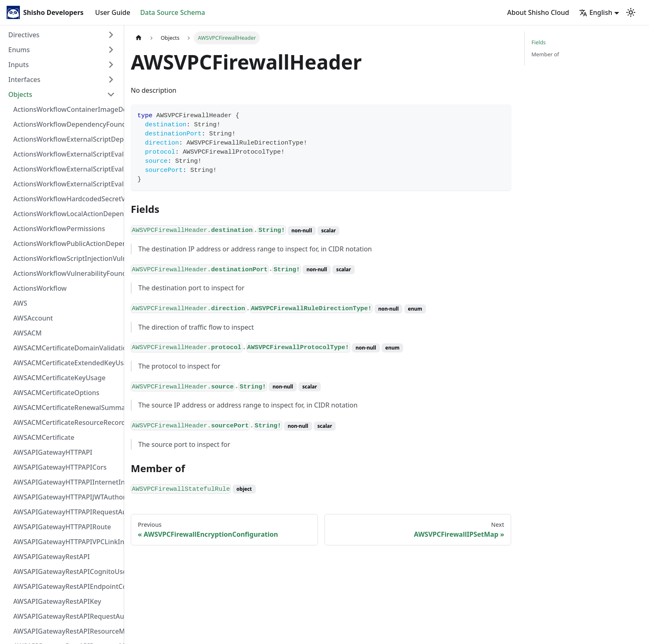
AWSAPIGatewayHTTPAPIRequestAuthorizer (67, 512)
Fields (538, 42)
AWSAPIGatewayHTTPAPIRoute (62, 527)
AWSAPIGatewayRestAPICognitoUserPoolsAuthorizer (67, 572)
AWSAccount (33, 318)
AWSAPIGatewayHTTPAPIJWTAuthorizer (67, 497)
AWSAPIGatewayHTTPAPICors (60, 467)
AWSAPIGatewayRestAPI (52, 557)
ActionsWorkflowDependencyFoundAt (67, 124)
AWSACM (28, 333)
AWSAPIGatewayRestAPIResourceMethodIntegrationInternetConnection (67, 631)
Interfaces (24, 80)
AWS (20, 303)
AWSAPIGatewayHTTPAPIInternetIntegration (67, 482)
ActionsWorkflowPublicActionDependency (67, 244)
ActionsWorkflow (40, 288)
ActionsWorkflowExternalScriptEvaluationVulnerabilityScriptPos (67, 169)
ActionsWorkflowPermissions (59, 229)
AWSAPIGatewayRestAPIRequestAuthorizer (67, 616)
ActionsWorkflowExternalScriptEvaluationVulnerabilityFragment (67, 154)
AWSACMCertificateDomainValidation (67, 348)
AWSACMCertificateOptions (56, 393)
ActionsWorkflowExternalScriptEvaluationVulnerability (67, 184)
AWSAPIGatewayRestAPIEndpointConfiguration (67, 586)
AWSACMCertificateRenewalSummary (67, 408)
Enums (19, 50)
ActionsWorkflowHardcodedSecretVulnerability (67, 199)
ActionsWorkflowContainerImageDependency (67, 109)
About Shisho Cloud (538, 12)
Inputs (19, 65)
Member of (545, 54)
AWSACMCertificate (44, 437)
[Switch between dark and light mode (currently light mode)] (631, 12)
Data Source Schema (173, 12)
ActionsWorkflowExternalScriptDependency (67, 139)
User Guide (113, 12)
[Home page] (139, 38)
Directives (24, 35)
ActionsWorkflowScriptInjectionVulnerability (67, 258)
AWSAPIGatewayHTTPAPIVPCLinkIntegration (67, 542)
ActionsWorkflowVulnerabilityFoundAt (67, 273)
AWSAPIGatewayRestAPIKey (57, 601)
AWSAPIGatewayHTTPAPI (53, 452)
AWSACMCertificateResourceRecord (67, 422)
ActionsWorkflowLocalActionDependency (67, 214)
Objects (20, 94)
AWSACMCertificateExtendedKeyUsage (67, 363)
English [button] (596, 12)
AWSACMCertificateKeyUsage (59, 378)
